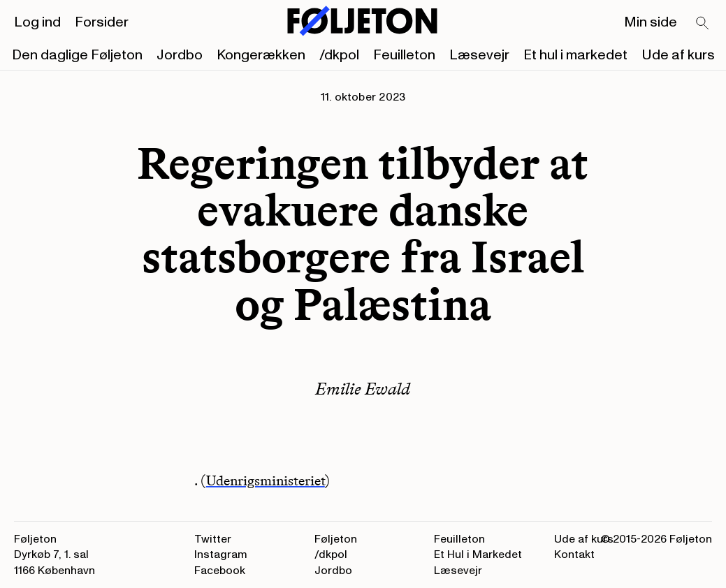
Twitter (213, 539)
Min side (651, 22)
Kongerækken (261, 55)
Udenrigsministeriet (266, 480)
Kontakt (574, 554)
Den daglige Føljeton (77, 55)
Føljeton (336, 539)
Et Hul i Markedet (478, 554)
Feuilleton (404, 55)
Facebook (220, 571)
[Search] (703, 24)
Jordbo (180, 55)
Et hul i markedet (575, 55)
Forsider (102, 22)
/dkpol (339, 55)
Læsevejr (479, 55)
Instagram (221, 554)
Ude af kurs (678, 55)
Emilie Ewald (363, 389)
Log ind (37, 22)
